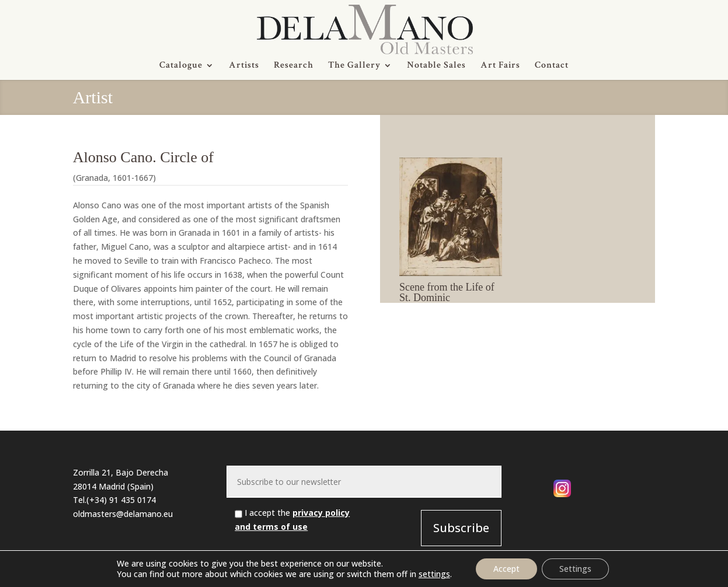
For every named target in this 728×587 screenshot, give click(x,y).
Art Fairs (500, 66)
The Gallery (354, 66)
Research (294, 66)
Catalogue (181, 66)
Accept (506, 569)
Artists (244, 66)
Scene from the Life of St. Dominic (447, 292)
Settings (575, 569)
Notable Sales (436, 66)
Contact (552, 66)
